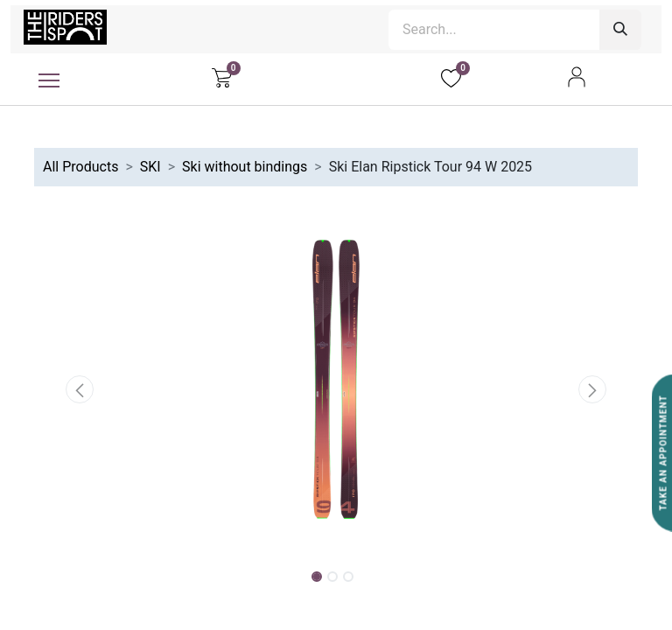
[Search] (620, 30)
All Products (80, 167)
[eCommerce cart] (222, 77)
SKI (150, 167)
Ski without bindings (245, 167)
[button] (80, 389)
